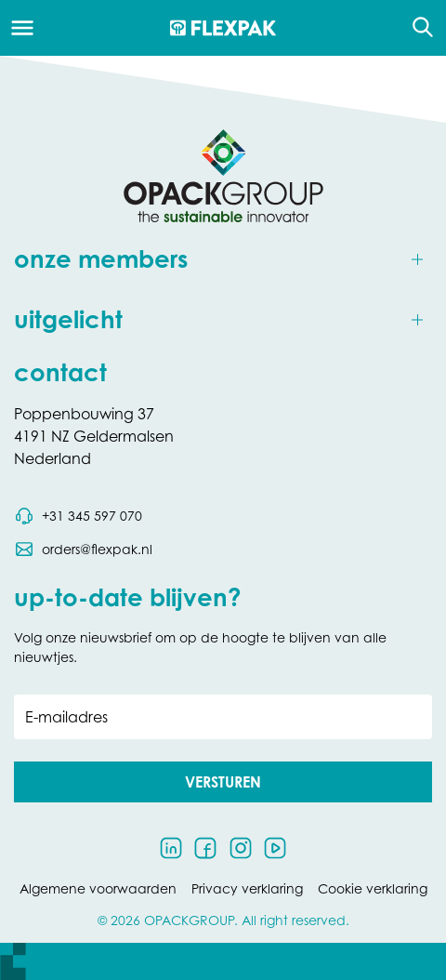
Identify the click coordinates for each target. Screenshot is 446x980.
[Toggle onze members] (223, 260)
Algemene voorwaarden (98, 888)
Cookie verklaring (373, 888)
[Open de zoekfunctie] (417, 28)
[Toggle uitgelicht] (223, 320)
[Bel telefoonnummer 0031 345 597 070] (78, 516)
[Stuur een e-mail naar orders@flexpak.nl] (83, 550)
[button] (223, 782)
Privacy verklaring (247, 888)
